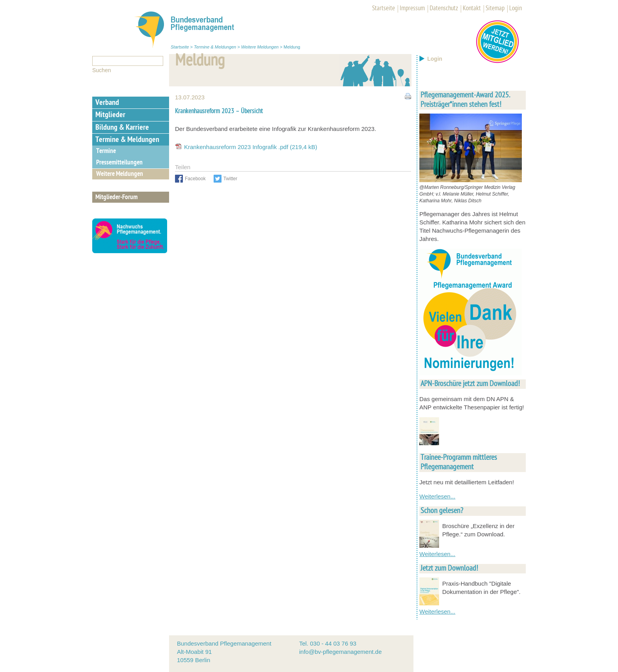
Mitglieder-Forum (116, 198)
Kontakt (472, 9)
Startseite (383, 9)
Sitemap (495, 9)
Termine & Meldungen (215, 47)
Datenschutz (444, 9)
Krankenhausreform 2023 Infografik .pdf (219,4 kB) (251, 147)
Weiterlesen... (437, 496)
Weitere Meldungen (260, 47)
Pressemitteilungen (119, 163)
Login (516, 9)
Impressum (412, 9)
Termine (106, 151)
